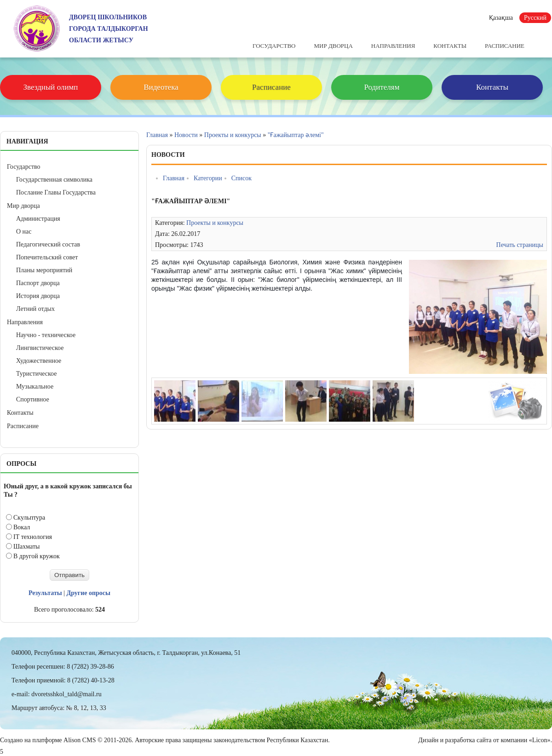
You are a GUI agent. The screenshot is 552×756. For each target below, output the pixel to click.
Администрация (38, 219)
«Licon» (540, 740)
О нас (24, 232)
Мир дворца (333, 46)
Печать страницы (520, 245)
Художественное (39, 361)
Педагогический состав (48, 244)
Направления (393, 46)
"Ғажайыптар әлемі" (296, 135)
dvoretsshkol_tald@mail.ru (66, 694)
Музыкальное (35, 387)
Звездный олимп (51, 87)
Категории (208, 178)
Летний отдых (35, 309)
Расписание (505, 46)
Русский (535, 18)
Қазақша (501, 18)
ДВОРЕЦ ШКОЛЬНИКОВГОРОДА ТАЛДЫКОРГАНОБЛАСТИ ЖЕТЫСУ (109, 29)
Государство (274, 46)
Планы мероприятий (44, 270)
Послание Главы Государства (56, 192)
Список (241, 178)
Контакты (450, 46)
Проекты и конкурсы (233, 135)
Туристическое (36, 374)
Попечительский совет (47, 257)
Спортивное (33, 399)
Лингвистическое (40, 348)
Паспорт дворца (38, 283)
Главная (157, 135)
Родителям (382, 87)
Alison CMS (80, 740)
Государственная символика (54, 180)
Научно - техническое (46, 335)
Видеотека (161, 87)
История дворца (38, 296)
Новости (186, 135)
